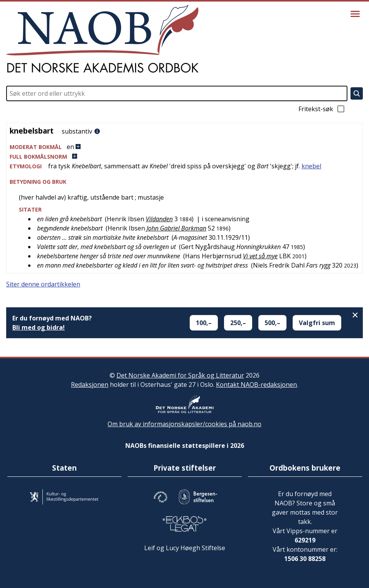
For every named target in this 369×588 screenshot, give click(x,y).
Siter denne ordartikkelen (43, 284)
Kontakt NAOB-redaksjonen (256, 385)
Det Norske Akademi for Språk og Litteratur (180, 375)
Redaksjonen (90, 385)
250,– (238, 323)
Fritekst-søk (322, 109)
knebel (311, 166)
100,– (204, 323)
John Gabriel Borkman (176, 228)
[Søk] (357, 93)
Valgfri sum (317, 323)
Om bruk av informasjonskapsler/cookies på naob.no (184, 424)
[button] (184, 147)
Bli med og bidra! (39, 327)
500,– (272, 323)
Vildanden (159, 219)
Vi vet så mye (260, 256)
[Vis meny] (355, 14)
